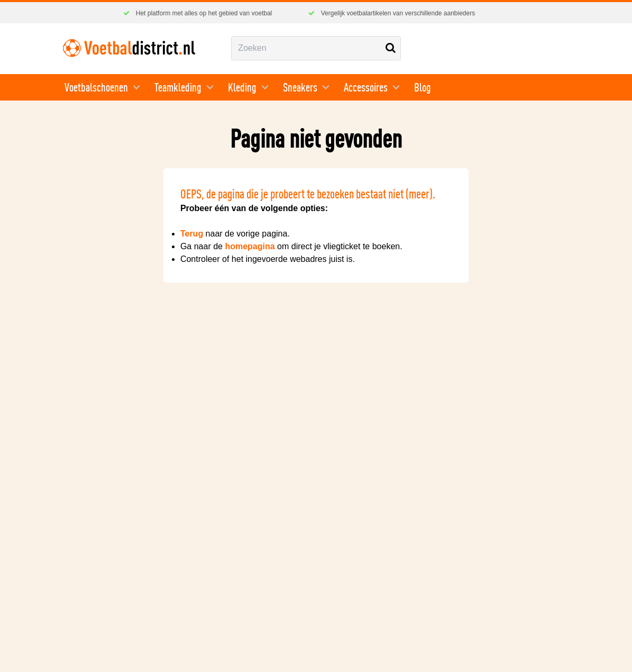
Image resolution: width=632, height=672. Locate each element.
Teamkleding (178, 87)
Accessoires (366, 87)
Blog (423, 87)
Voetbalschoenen (96, 87)
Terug (192, 234)
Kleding (242, 87)
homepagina (250, 246)
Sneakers (300, 87)
